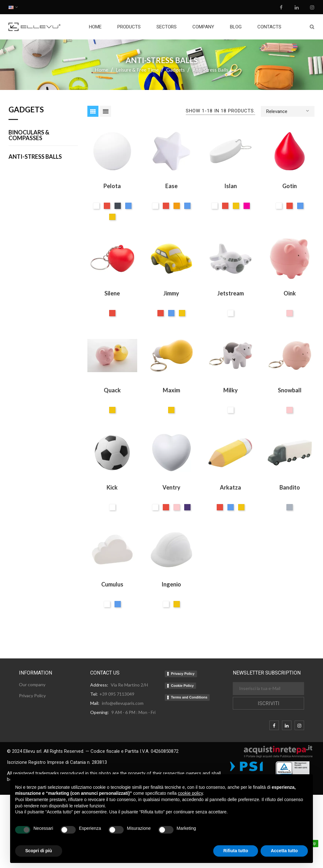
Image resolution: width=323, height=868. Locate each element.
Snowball (290, 390)
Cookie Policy (182, 686)
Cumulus (112, 584)
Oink (290, 293)
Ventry (171, 487)
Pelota (112, 186)
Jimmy (171, 293)
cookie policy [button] (190, 793)
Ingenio (171, 584)
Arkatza (230, 487)
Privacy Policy (183, 674)
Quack (112, 390)
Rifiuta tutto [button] (236, 851)
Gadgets (26, 110)
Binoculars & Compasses (29, 135)
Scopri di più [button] (39, 851)
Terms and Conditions (189, 697)
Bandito (290, 487)
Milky (231, 390)
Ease (171, 186)
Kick (112, 487)
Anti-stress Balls (35, 157)
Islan (231, 186)
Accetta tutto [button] (284, 851)
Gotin (290, 186)
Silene (112, 293)
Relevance (288, 111)
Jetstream (231, 293)
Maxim (171, 390)
